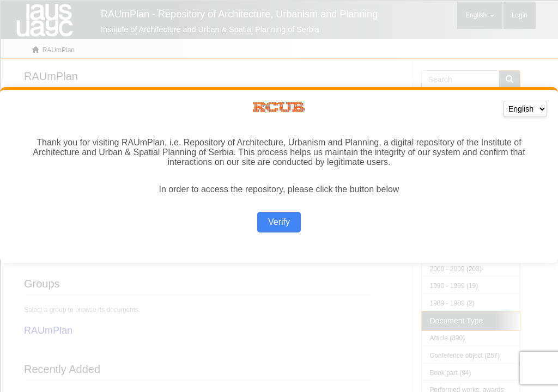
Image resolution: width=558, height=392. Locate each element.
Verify (279, 222)
